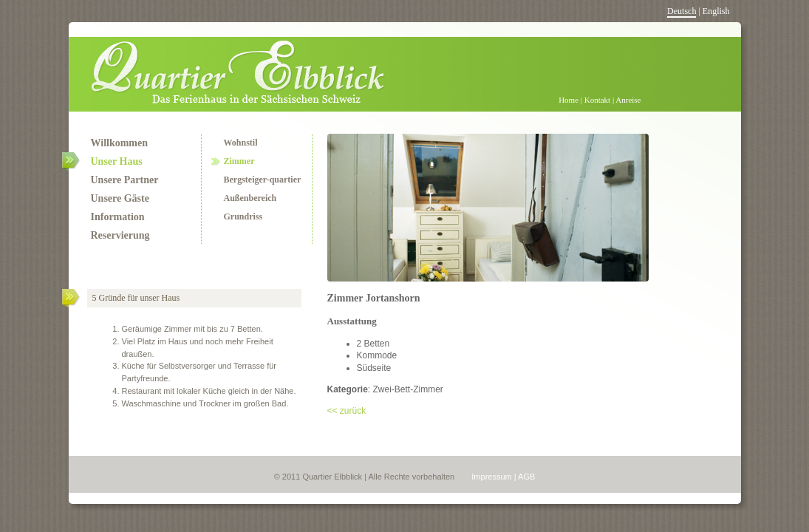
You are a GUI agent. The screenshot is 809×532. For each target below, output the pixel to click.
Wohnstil (241, 143)
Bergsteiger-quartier (263, 180)
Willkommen (120, 143)
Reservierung (120, 235)
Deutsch (682, 11)
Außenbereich (250, 198)
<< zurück (347, 411)
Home (569, 100)
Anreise (628, 100)
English (716, 11)
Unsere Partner (125, 180)
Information (118, 217)
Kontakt (597, 100)
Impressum (491, 477)
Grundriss (243, 216)
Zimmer (239, 161)
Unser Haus (106, 161)
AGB (526, 477)
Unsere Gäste (120, 198)
